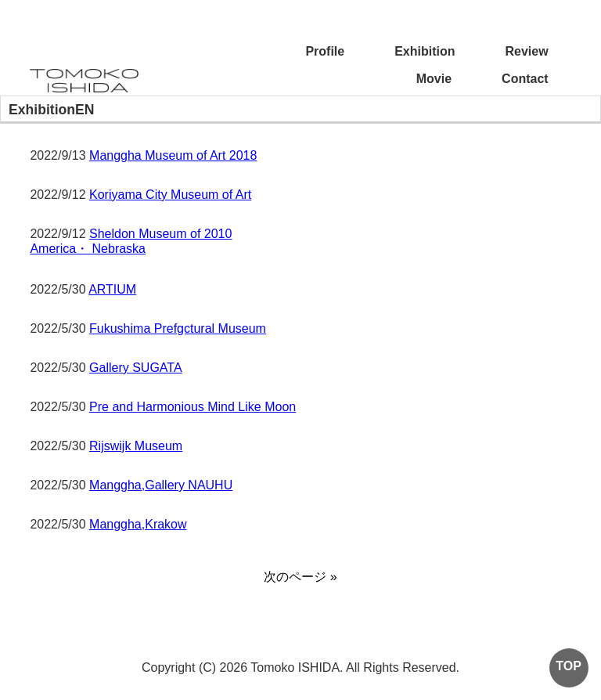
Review (527, 51)
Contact (525, 79)
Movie (434, 79)
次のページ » (300, 577)
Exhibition (425, 51)
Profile (325, 51)
